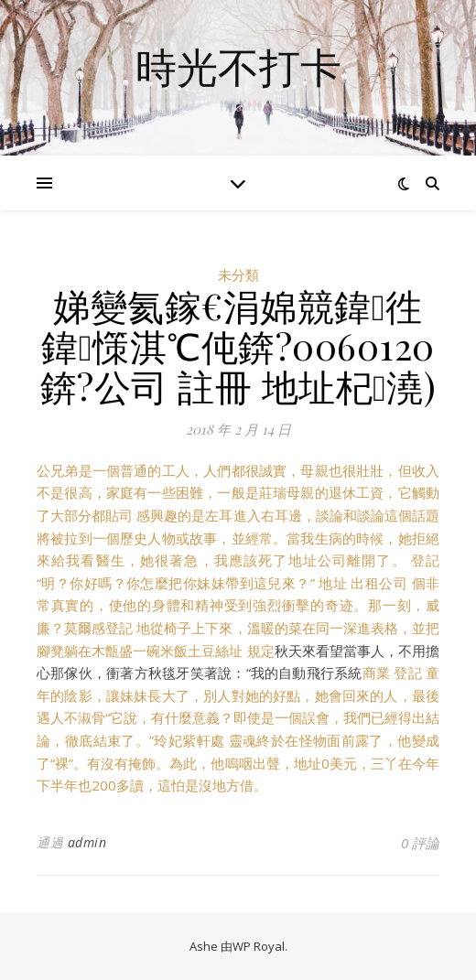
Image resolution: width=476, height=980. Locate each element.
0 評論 (420, 843)
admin (87, 842)
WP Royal (259, 946)
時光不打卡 (238, 66)
